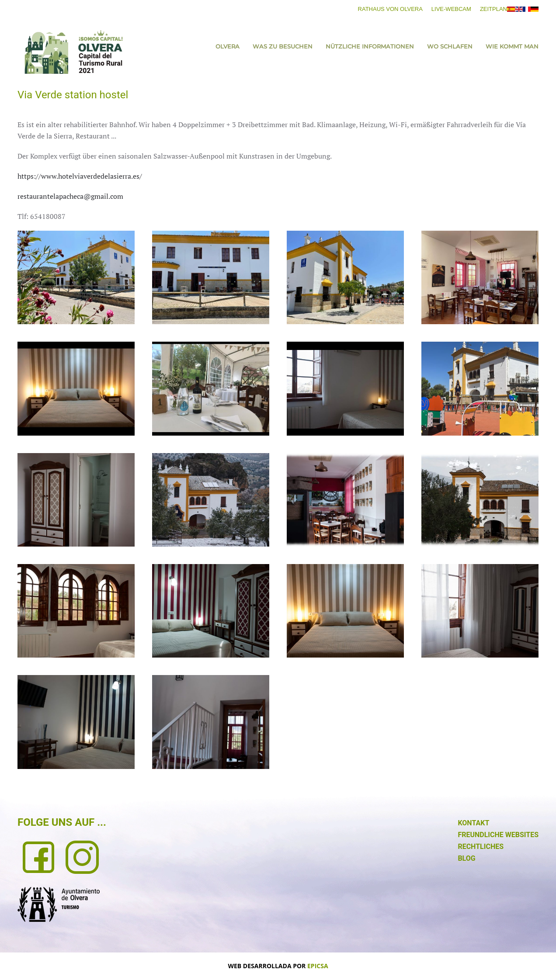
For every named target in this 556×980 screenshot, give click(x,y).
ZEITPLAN (493, 9)
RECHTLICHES (481, 847)
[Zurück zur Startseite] (73, 52)
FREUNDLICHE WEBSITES (498, 835)
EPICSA (318, 966)
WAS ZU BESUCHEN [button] (283, 46)
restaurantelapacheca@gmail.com (70, 196)
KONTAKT (473, 823)
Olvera (228, 46)
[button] (76, 277)
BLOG (466, 858)
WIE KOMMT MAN (512, 46)
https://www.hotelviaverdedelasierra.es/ (80, 176)
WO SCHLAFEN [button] (450, 46)
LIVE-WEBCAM (451, 9)
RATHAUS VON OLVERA (390, 9)
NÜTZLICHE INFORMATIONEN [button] (370, 46)
